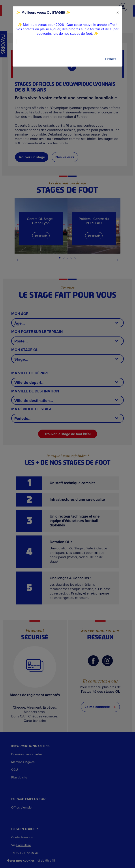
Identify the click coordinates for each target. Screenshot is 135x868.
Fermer (111, 59)
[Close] (118, 13)
